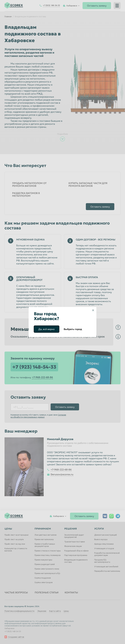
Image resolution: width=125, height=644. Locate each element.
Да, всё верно (47, 329)
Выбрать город (73, 329)
